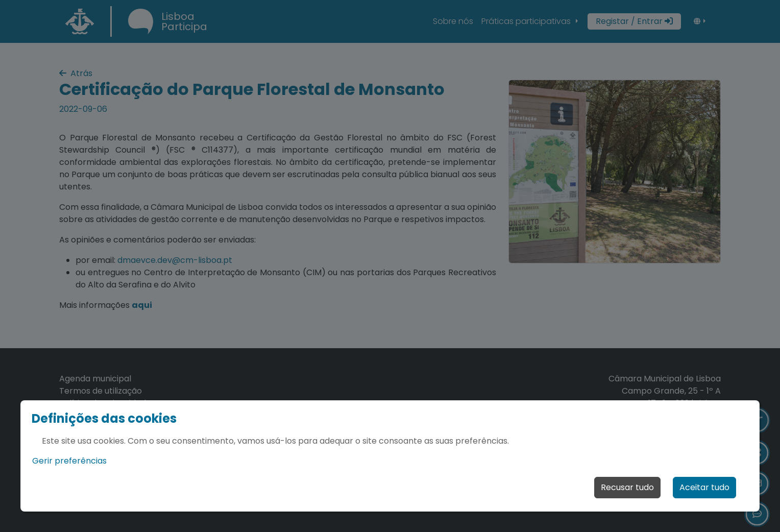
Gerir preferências (69, 461)
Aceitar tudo (704, 487)
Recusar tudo (627, 487)
